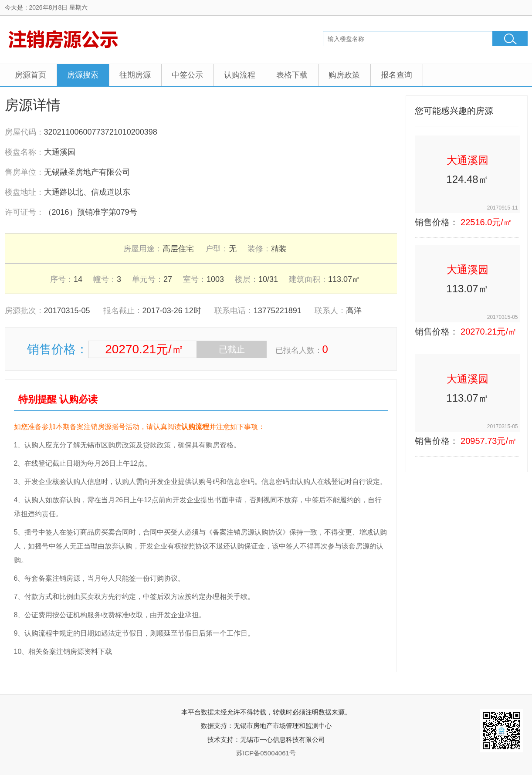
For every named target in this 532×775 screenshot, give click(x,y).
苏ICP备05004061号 (266, 753)
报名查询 (396, 75)
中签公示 (187, 75)
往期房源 (135, 75)
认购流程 (240, 75)
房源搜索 (83, 75)
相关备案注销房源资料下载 (70, 651)
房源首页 (30, 75)
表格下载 (292, 75)
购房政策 (344, 75)
